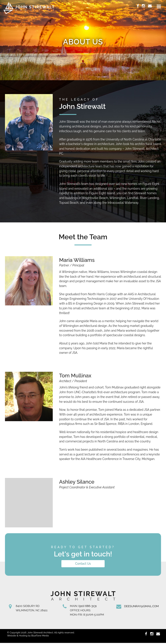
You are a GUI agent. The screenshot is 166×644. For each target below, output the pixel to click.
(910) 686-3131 (88, 607)
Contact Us (83, 565)
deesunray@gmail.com (141, 607)
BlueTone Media (40, 637)
